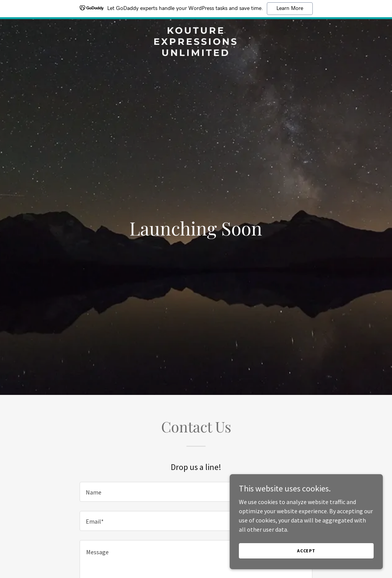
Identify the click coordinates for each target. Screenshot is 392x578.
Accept (306, 551)
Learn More (290, 8)
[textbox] (196, 492)
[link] (196, 54)
